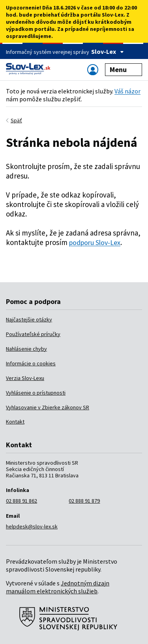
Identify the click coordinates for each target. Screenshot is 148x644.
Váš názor (127, 91)
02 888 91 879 (84, 501)
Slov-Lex (108, 51)
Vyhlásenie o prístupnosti (36, 393)
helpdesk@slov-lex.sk (32, 526)
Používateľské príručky (33, 334)
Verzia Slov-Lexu (25, 378)
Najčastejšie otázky (29, 319)
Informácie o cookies (31, 363)
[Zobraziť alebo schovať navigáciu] (93, 69)
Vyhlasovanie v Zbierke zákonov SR (48, 407)
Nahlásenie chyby (26, 349)
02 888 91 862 (22, 501)
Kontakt (15, 422)
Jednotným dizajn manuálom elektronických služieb (58, 587)
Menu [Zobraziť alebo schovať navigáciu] (124, 69)
